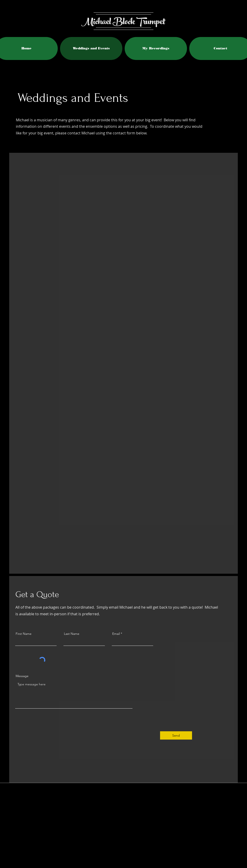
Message (22, 676)
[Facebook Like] (207, 5)
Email (116, 634)
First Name (24, 634)
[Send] (176, 735)
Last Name (72, 634)
